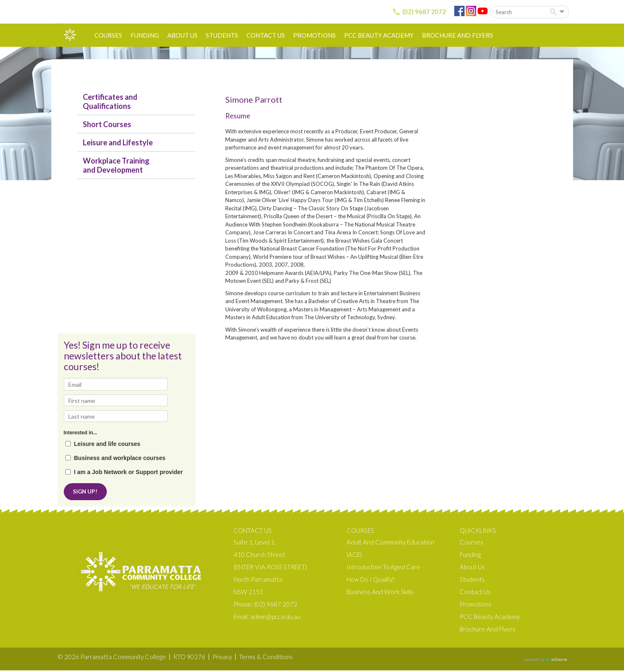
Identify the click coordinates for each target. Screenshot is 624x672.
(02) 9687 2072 (424, 12)
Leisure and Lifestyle (118, 142)
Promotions (314, 35)
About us (182, 35)
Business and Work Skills (380, 593)
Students (222, 35)
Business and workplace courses (120, 458)
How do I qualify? (370, 581)
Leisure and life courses (107, 444)
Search (555, 12)
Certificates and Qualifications (110, 101)
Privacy (222, 658)
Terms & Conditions (266, 658)
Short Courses (107, 124)
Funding (145, 35)
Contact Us (266, 35)
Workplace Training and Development (116, 165)
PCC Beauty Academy (379, 35)
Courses (108, 35)
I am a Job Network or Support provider (129, 472)
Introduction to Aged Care (383, 568)
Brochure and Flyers (458, 35)
